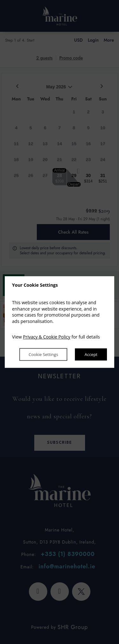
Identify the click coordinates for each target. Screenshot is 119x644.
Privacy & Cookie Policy (46, 337)
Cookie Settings (43, 354)
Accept (91, 354)
